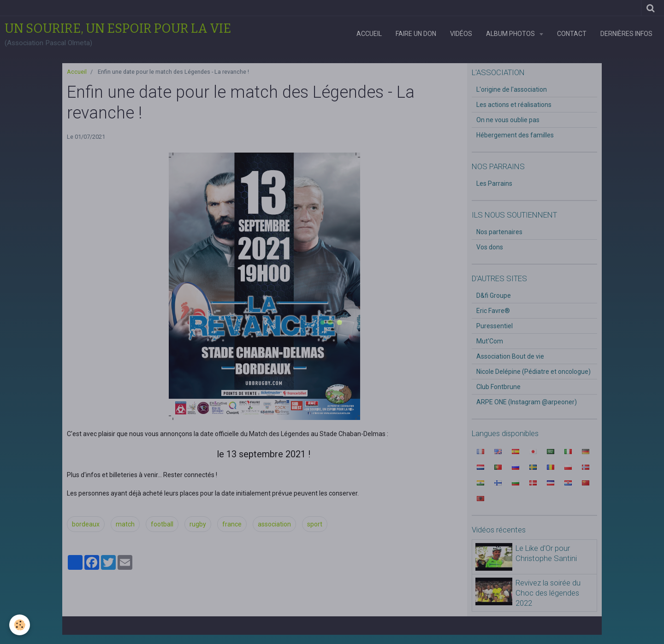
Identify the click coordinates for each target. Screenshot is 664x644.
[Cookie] (20, 625)
